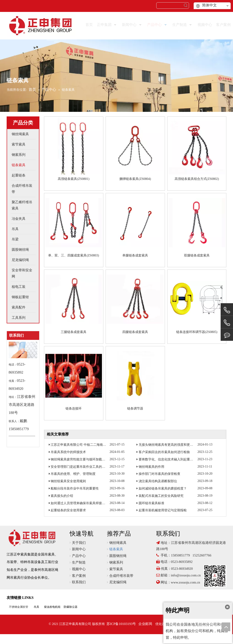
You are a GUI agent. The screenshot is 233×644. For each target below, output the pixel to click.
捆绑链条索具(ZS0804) (135, 179)
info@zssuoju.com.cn (186, 575)
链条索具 (116, 549)
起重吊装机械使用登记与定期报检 (163, 510)
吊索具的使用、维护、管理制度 (73, 474)
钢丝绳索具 (118, 543)
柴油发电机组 (52, 607)
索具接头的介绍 (62, 496)
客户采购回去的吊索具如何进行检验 (164, 452)
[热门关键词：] (186, 6)
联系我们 (79, 582)
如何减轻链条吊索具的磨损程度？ (163, 489)
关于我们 (79, 543)
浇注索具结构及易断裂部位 (158, 481)
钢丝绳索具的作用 (151, 467)
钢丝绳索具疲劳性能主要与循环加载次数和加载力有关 (89, 459)
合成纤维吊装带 (121, 576)
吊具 (36, 607)
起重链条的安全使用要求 (68, 510)
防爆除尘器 (71, 607)
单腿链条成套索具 (135, 255)
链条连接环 (74, 409)
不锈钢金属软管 (19, 607)
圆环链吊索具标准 (151, 503)
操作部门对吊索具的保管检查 (159, 474)
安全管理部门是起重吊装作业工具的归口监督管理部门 (89, 467)
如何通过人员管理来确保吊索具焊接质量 (79, 503)
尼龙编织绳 (118, 582)
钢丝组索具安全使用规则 (68, 481)
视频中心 (79, 569)
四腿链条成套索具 (135, 332)
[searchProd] (170, 6)
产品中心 (79, 556)
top (226, 627)
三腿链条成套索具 (74, 332)
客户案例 (79, 576)
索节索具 (116, 569)
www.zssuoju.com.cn (186, 582)
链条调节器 (135, 409)
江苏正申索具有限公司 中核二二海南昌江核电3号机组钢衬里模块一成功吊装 (105, 445)
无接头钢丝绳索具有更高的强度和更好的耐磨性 (172, 445)
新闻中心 (79, 549)
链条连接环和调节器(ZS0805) (197, 332)
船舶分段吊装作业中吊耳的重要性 (75, 489)
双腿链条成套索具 (197, 255)
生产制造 (79, 562)
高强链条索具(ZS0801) (74, 179)
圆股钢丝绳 (118, 556)
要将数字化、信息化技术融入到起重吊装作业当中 (174, 459)
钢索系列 (116, 562)
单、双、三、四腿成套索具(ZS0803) (74, 255)
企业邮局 (145, 624)
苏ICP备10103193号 (121, 624)
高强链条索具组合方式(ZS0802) (197, 179)
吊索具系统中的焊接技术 (68, 452)
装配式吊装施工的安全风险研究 (161, 496)
